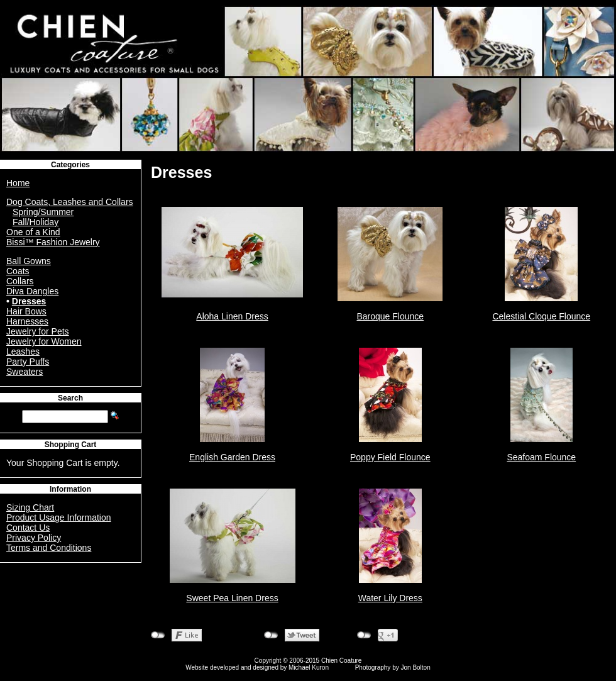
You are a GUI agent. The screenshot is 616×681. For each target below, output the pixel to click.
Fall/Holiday (36, 222)
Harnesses (27, 321)
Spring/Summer (43, 212)
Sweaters (25, 372)
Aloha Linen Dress (232, 316)
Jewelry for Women (44, 341)
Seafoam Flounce (541, 457)
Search (70, 398)
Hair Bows (26, 311)
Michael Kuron (309, 667)
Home (18, 183)
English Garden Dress (232, 457)
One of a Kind (33, 232)
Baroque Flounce (390, 316)
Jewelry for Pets (38, 331)
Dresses (29, 301)
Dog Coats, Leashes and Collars (70, 202)
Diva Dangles (32, 291)
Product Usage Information (59, 518)
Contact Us (28, 528)
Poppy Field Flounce (390, 457)
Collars (20, 281)
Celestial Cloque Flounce (541, 316)
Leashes (23, 352)
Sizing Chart (30, 507)
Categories (70, 165)
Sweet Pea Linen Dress (232, 598)
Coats (18, 271)
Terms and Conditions (49, 548)
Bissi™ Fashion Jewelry (53, 242)
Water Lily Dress (390, 598)
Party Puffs (28, 362)
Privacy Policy (34, 538)
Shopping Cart (71, 445)
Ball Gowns (29, 261)
